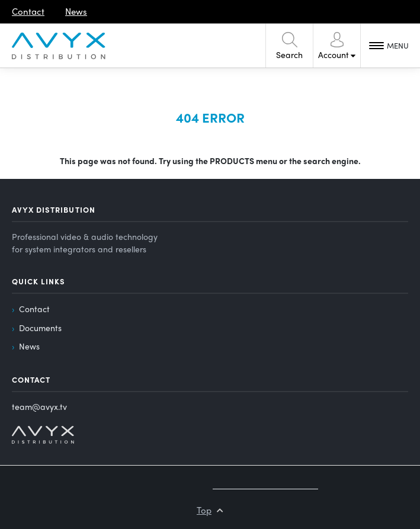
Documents (40, 328)
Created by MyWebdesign (265, 485)
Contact (34, 309)
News (29, 346)
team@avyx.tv (39, 406)
